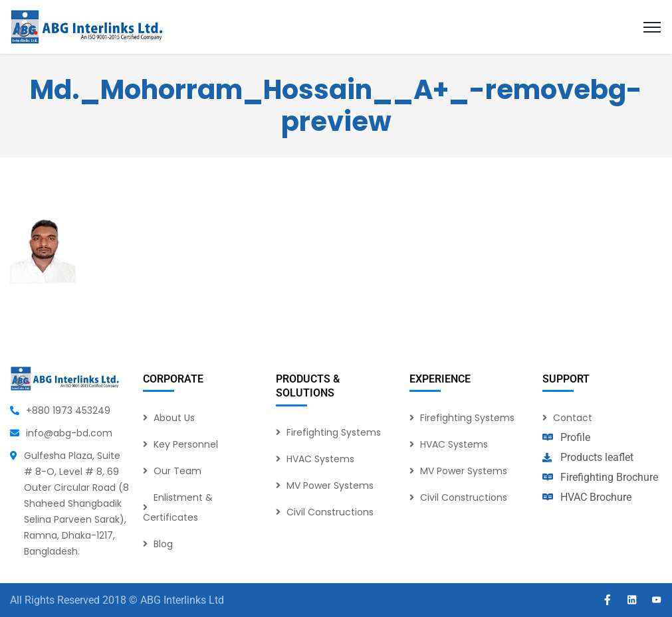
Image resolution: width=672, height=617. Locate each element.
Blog (163, 544)
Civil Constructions (330, 512)
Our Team (177, 471)
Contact (573, 418)
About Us (174, 418)
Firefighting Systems (334, 432)
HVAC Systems (320, 459)
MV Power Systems (330, 485)
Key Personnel (186, 444)
